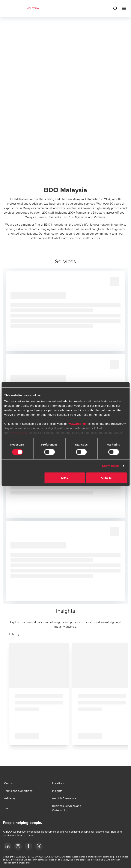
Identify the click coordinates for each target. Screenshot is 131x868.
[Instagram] (18, 846)
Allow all (106, 478)
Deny (65, 478)
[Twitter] (39, 846)
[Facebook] (28, 846)
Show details (111, 466)
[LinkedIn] (7, 846)
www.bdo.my (77, 424)
